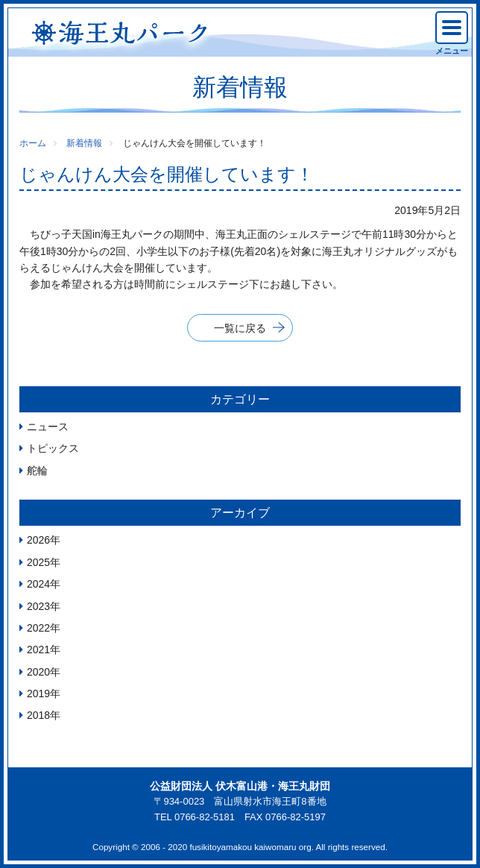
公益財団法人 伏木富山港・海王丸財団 (240, 786)
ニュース (48, 427)
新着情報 (84, 143)
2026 (38, 540)
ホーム (33, 143)
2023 (38, 606)
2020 (38, 672)
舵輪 (37, 471)
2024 (38, 584)
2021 (38, 650)
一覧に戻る (240, 328)
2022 (38, 628)
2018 (38, 715)
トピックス (53, 448)
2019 (38, 694)
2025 (38, 562)
